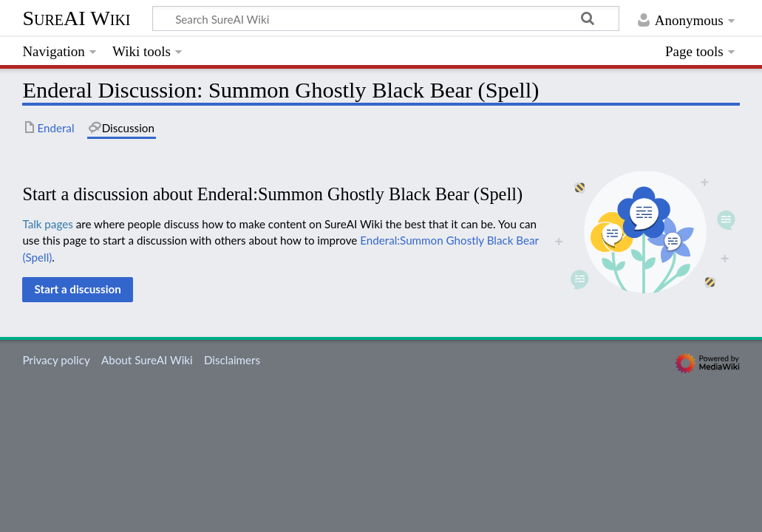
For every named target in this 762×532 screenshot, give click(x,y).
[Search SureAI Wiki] (386, 18)
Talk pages (47, 224)
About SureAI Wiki (147, 360)
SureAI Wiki (76, 18)
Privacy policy (56, 360)
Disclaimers (232, 360)
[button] (78, 290)
